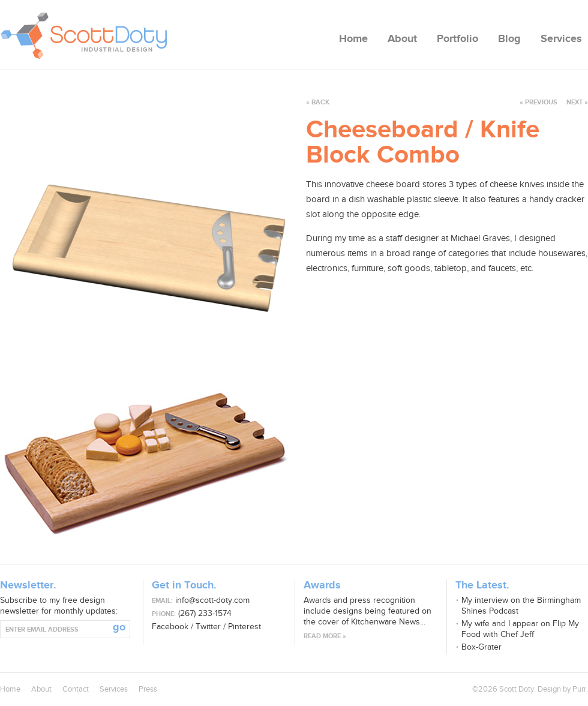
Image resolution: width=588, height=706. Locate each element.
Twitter (208, 627)
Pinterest (244, 627)
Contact (76, 689)
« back (318, 102)
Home (353, 39)
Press (148, 689)
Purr (579, 689)
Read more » (325, 636)
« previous (538, 102)
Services (561, 39)
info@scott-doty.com (212, 600)
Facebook (170, 627)
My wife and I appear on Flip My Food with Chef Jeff (520, 629)
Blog (509, 39)
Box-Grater (481, 647)
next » (574, 102)
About (402, 39)
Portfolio (457, 39)
